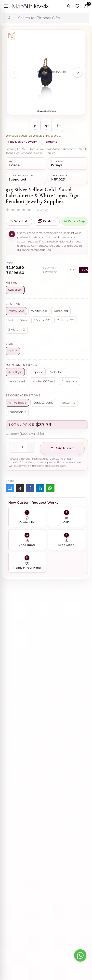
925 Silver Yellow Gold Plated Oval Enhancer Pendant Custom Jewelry (56, 840)
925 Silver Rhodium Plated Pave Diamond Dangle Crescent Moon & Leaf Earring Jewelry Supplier (56, 814)
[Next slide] (78, 72)
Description (16, 690)
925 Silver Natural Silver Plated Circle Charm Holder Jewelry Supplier (58, 918)
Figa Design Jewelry (23, 142)
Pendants (50, 142)
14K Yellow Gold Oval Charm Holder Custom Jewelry (57, 944)
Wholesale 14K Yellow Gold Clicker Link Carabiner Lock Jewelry (56, 866)
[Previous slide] (14, 72)
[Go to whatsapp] (80, 955)
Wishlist (19, 221)
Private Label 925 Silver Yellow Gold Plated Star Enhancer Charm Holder (57, 892)
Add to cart (62, 448)
